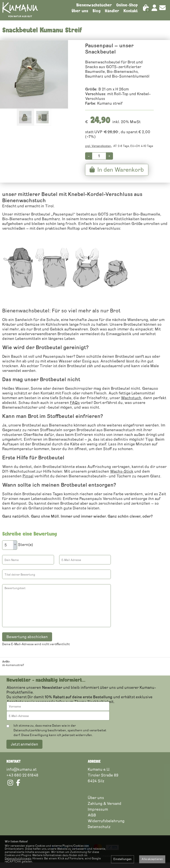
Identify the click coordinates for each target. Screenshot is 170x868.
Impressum (98, 815)
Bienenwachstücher (94, 5)
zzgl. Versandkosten (98, 152)
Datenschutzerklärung (30, 736)
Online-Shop (127, 5)
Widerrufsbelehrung (106, 826)
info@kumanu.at (21, 775)
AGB (92, 821)
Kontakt (131, 11)
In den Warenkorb (117, 176)
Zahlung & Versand (105, 809)
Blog (97, 11)
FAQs (75, 408)
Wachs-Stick (122, 477)
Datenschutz (99, 832)
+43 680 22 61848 (22, 781)
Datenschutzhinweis (18, 859)
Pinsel (28, 482)
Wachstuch (131, 404)
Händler (112, 11)
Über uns (80, 11)
